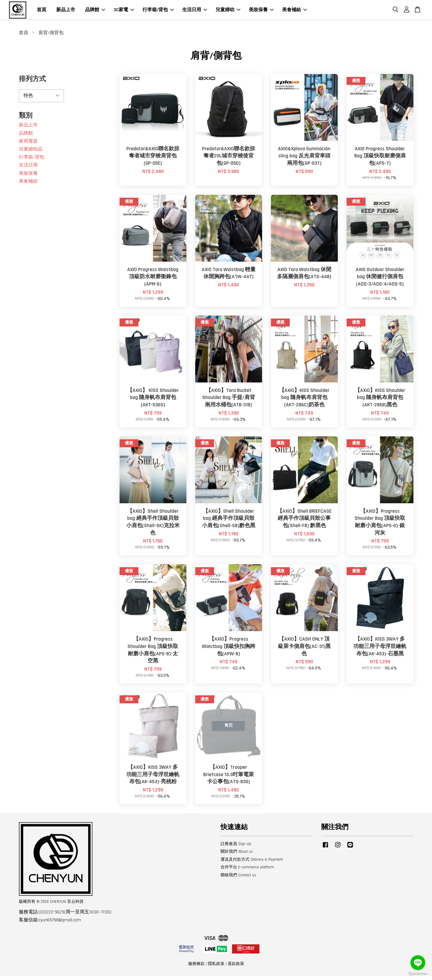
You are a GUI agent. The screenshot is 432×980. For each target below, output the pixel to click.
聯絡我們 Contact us (238, 879)
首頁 (42, 12)
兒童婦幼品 (31, 153)
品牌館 (95, 12)
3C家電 (124, 12)
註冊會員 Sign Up (236, 847)
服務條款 (196, 968)
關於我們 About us (237, 855)
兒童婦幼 (228, 12)
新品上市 (66, 12)
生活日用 (195, 12)
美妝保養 (261, 12)
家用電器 (28, 145)
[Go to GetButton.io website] (418, 974)
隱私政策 (216, 968)
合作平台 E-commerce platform (247, 871)
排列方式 (32, 83)
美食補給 (294, 12)
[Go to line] (418, 963)
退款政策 (236, 968)
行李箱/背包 (158, 12)
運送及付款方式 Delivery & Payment (252, 863)
